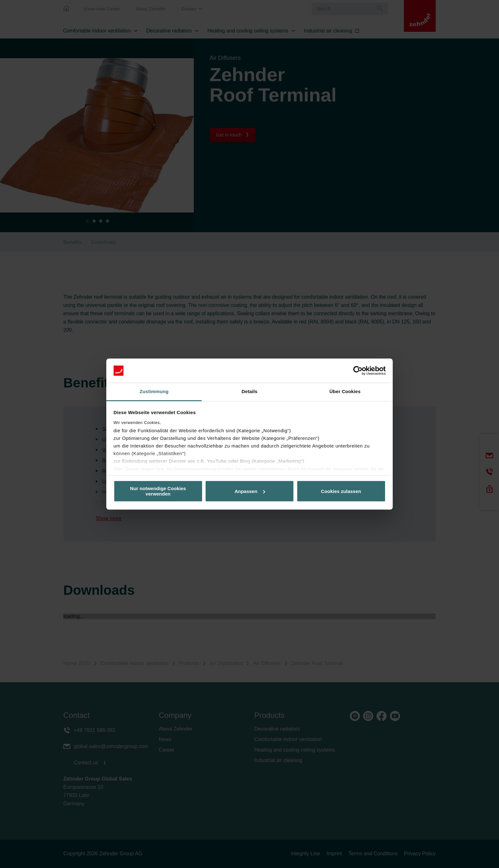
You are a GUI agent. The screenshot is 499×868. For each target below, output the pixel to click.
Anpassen (250, 491)
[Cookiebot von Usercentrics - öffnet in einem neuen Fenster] (358, 371)
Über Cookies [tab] (345, 392)
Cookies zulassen (341, 491)
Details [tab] (250, 392)
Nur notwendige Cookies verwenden (158, 491)
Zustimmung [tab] (154, 392)
